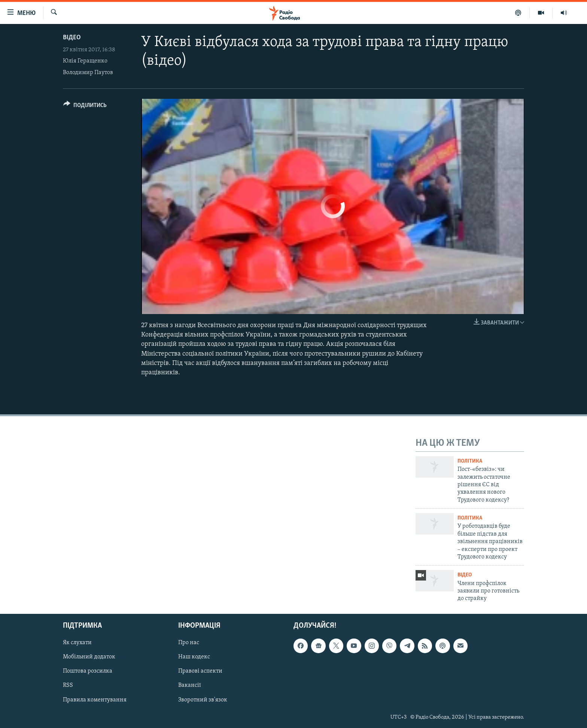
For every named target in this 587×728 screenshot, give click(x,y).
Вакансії (190, 685)
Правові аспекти (200, 671)
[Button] (85, 106)
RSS (68, 685)
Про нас (189, 643)
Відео (72, 38)
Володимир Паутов (88, 73)
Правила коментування (95, 700)
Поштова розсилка (88, 671)
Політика (470, 461)
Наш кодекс (194, 657)
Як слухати (77, 643)
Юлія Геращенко (85, 61)
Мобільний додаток (89, 657)
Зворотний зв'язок (203, 700)
